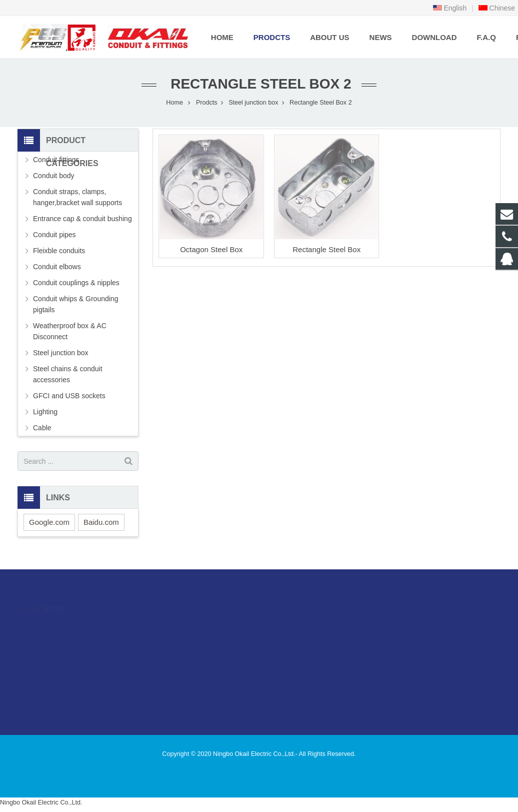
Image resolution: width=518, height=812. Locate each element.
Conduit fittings (56, 160)
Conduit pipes (54, 235)
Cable (42, 428)
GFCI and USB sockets (69, 396)
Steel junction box (253, 103)
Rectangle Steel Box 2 (259, 84)
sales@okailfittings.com (311, 657)
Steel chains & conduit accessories (68, 374)
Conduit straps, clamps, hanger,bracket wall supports (77, 197)
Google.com (49, 522)
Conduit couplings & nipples (76, 283)
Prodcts (207, 103)
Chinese (497, 8)
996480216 (294, 628)
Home (174, 103)
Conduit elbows (57, 267)
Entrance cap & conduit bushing (82, 219)
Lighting (45, 412)
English (450, 8)
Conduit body (54, 176)
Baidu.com (101, 522)
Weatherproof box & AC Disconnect (70, 331)
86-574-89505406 (301, 642)
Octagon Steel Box (211, 249)
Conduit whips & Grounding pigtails (75, 304)
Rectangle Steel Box (326, 249)
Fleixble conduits (59, 251)
